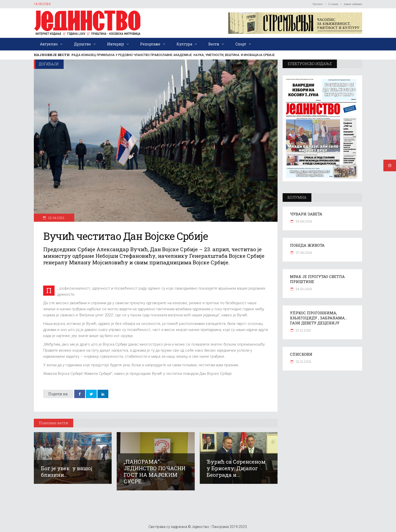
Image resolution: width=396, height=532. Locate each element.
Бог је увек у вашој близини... (67, 471)
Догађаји (49, 64)
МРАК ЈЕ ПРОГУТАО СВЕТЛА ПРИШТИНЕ (317, 279)
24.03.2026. (304, 289)
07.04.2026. (304, 253)
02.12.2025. (303, 361)
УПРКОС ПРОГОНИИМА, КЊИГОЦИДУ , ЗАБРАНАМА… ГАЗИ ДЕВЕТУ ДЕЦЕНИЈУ (318, 318)
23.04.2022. (56, 218)
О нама (333, 4)
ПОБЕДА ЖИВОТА (307, 245)
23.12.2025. (303, 330)
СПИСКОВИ (301, 354)
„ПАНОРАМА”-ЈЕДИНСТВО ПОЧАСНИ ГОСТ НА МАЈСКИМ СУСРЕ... (155, 471)
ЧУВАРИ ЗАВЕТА (306, 214)
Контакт (318, 4)
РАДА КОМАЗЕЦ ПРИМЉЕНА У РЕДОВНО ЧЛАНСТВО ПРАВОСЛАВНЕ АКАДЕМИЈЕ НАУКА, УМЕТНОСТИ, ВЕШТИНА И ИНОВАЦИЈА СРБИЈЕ (173, 55)
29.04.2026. (304, 221)
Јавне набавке (353, 4)
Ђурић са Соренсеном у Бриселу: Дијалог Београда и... (236, 468)
